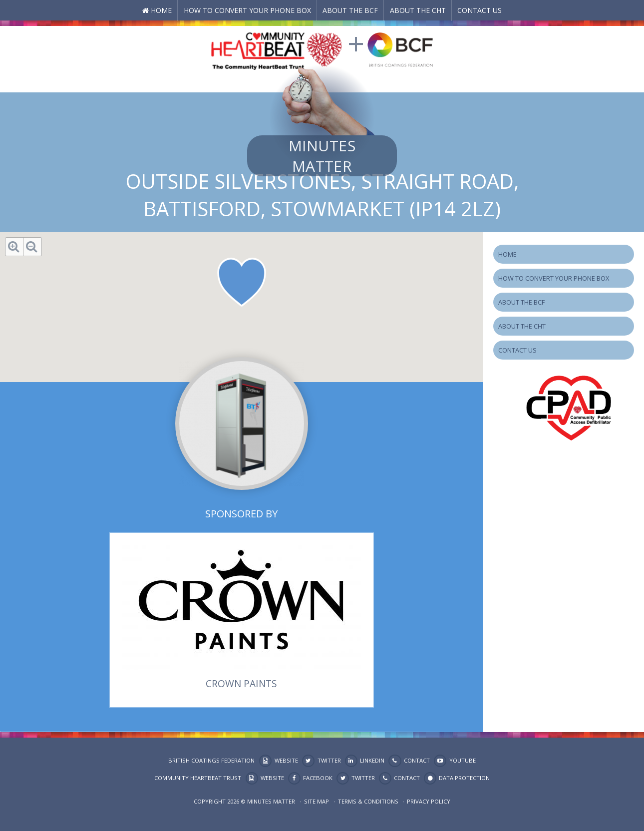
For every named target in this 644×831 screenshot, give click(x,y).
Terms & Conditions (368, 801)
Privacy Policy (429, 801)
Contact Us (480, 10)
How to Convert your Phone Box (247, 10)
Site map (317, 801)
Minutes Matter (322, 156)
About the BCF (350, 10)
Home (161, 10)
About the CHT (418, 10)
